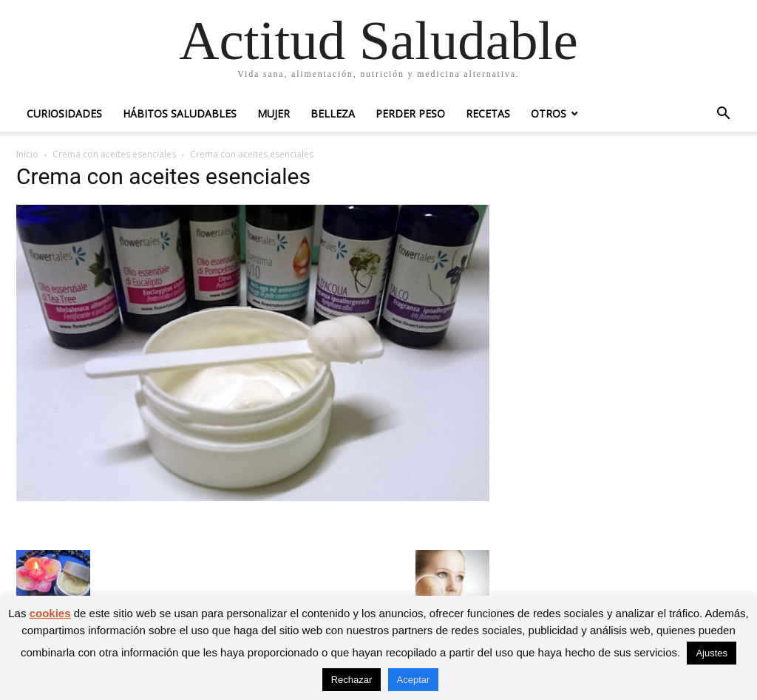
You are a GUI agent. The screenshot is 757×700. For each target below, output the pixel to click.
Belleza (333, 113)
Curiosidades (64, 113)
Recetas (488, 113)
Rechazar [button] (352, 680)
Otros (549, 113)
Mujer (274, 113)
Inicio (27, 154)
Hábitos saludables (180, 113)
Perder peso (410, 113)
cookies (50, 613)
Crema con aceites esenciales (114, 154)
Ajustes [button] (712, 653)
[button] (723, 115)
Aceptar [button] (414, 680)
